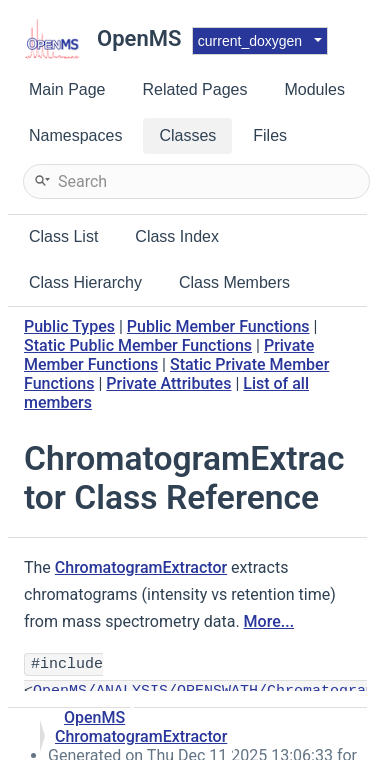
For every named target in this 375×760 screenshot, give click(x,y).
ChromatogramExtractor (141, 567)
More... (269, 621)
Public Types (69, 326)
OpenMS (94, 717)
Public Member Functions (218, 326)
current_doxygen (250, 41)
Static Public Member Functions (138, 345)
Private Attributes (168, 383)
